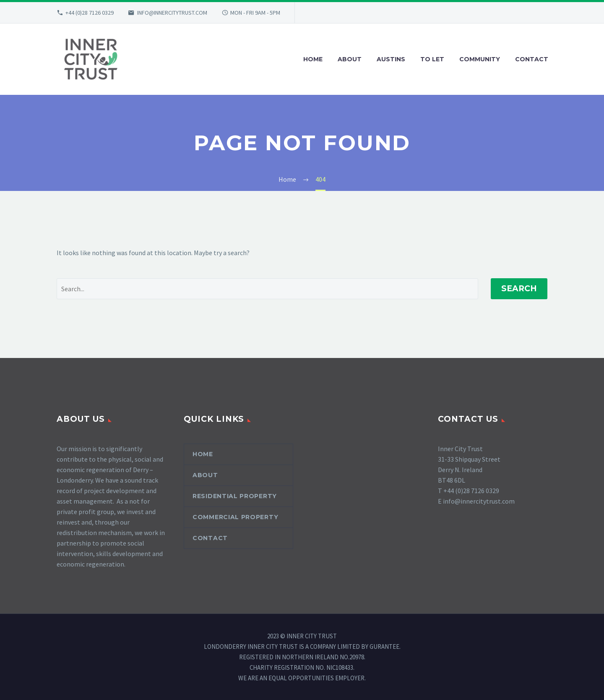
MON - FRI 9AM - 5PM (255, 13)
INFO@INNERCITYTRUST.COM (172, 13)
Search (519, 289)
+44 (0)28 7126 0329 (90, 13)
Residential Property (235, 496)
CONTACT (532, 59)
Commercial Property (235, 517)
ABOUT (350, 59)
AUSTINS (391, 59)
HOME (313, 59)
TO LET (432, 59)
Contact (210, 538)
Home (203, 454)
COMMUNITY (480, 59)
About (205, 475)
